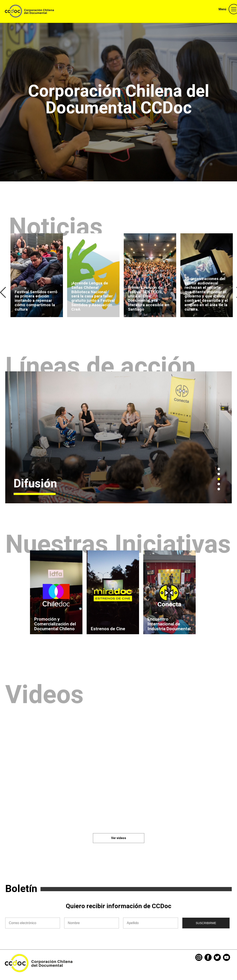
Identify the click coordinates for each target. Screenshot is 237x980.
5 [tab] (219, 489)
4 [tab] (219, 484)
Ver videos (119, 838)
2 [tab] (219, 474)
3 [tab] (219, 479)
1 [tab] (219, 469)
